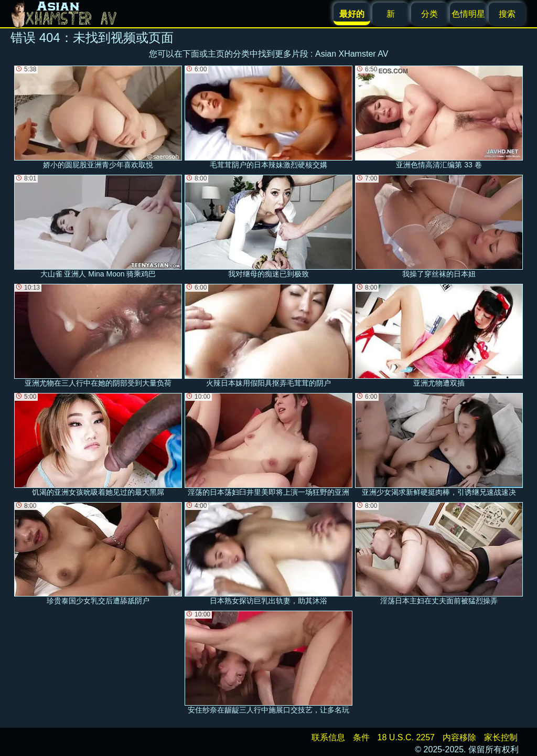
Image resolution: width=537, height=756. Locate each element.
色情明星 (468, 14)
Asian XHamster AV (352, 54)
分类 (429, 14)
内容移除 (459, 737)
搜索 (507, 14)
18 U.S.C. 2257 (406, 737)
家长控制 (501, 737)
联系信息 (328, 737)
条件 (361, 737)
